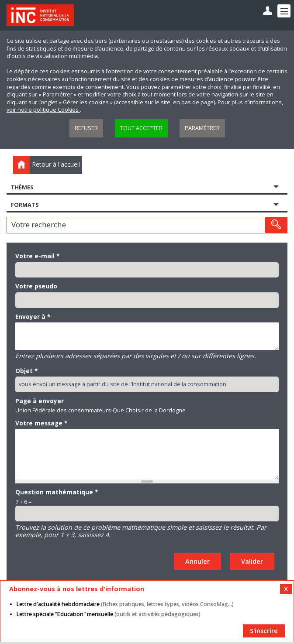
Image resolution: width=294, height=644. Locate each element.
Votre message (41, 423)
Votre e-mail (37, 256)
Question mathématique (57, 492)
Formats (25, 205)
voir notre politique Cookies (43, 110)
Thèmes (22, 187)
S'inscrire (264, 631)
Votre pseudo (36, 286)
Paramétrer (202, 128)
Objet (26, 371)
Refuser (86, 128)
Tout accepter (141, 128)
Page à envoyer (40, 401)
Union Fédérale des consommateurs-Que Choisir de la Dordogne (100, 410)
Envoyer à (33, 317)
